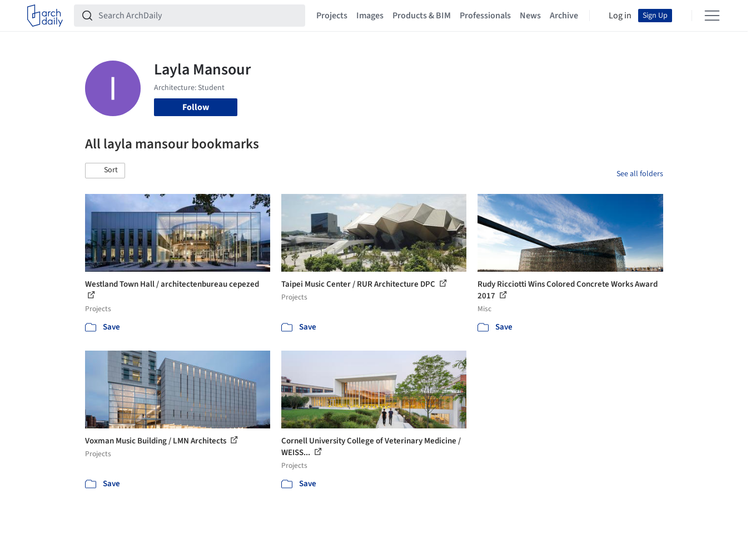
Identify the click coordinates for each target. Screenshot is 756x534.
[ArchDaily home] (45, 16)
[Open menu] (712, 16)
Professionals (485, 16)
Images (370, 16)
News (530, 16)
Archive (564, 16)
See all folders (640, 174)
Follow (196, 107)
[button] (105, 171)
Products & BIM (422, 16)
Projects (332, 16)
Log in (620, 16)
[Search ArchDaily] (198, 16)
